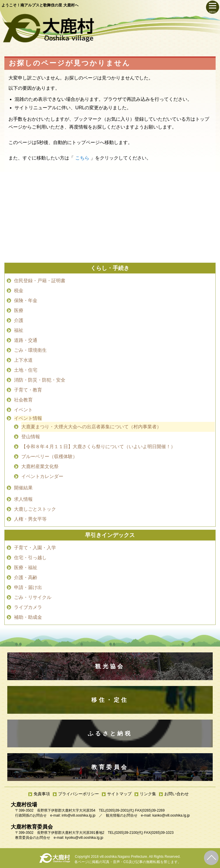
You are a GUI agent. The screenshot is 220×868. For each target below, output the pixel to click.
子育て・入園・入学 (35, 548)
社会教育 (23, 400)
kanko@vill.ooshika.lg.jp (171, 815)
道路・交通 (26, 340)
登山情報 (31, 437)
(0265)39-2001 (117, 810)
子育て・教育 (28, 390)
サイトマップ (119, 794)
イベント (23, 410)
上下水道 (23, 360)
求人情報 (23, 499)
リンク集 (148, 794)
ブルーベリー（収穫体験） (49, 456)
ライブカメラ (28, 607)
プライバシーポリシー (78, 794)
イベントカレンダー (42, 476)
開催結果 (23, 488)
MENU (213, 12)
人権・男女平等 (30, 519)
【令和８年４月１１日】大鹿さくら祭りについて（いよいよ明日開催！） (98, 447)
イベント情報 (28, 418)
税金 (19, 291)
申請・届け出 (28, 587)
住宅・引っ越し (30, 558)
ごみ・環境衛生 (30, 350)
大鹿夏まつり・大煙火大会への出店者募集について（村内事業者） (91, 427)
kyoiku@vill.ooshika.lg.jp (84, 838)
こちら (82, 158)
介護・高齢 (26, 577)
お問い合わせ (177, 794)
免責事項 (42, 794)
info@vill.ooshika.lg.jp (78, 815)
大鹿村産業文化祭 (40, 466)
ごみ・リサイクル (33, 597)
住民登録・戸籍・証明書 (40, 281)
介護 (19, 320)
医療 (19, 310)
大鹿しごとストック (35, 509)
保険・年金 (26, 300)
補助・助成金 (28, 617)
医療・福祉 (26, 568)
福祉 (19, 330)
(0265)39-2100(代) (129, 833)
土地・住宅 (26, 370)
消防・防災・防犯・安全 (40, 380)
